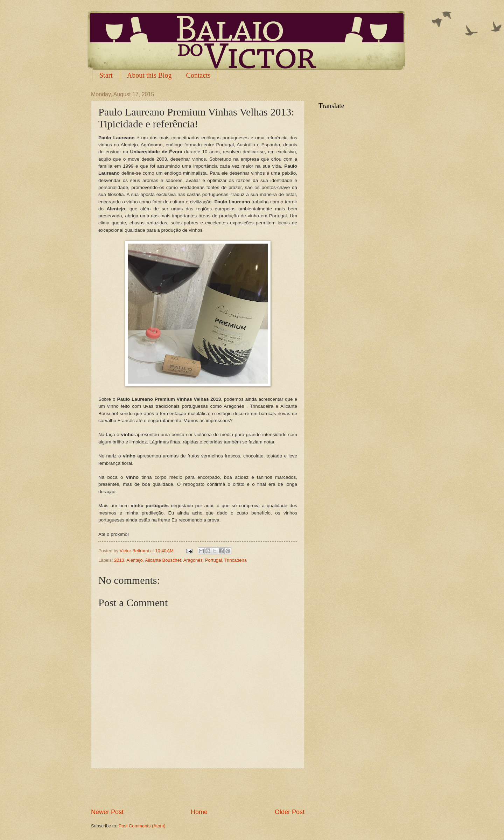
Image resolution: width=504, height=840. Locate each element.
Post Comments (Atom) (142, 826)
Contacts (198, 75)
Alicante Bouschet (163, 560)
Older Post (290, 812)
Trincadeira (236, 560)
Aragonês (193, 560)
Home (199, 812)
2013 (119, 560)
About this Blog (149, 75)
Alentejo (135, 560)
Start (106, 75)
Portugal (213, 560)
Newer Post (107, 812)
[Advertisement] (198, 788)
